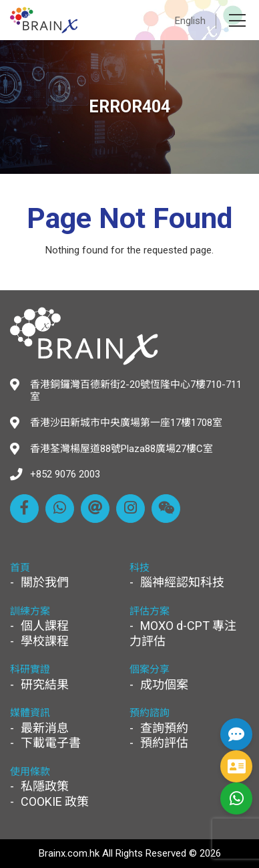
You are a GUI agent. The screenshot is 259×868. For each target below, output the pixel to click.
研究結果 (45, 684)
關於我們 (45, 582)
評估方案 (150, 611)
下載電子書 (51, 743)
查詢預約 (164, 728)
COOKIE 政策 (55, 801)
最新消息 (45, 728)
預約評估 (164, 743)
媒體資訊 (30, 713)
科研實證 (30, 669)
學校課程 (45, 641)
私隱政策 (45, 786)
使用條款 (30, 772)
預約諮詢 (150, 713)
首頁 (20, 568)
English (190, 21)
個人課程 (45, 626)
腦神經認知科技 (182, 582)
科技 (140, 568)
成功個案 (164, 684)
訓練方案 (30, 611)
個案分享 (150, 669)
